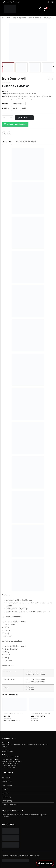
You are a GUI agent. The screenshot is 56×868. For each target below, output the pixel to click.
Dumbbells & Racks (35, 18)
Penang (15, 99)
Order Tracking (7, 785)
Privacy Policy (7, 797)
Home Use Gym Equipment (29, 94)
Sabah (20, 99)
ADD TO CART (24, 118)
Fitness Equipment (23, 96)
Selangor (31, 99)
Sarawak (25, 99)
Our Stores (6, 793)
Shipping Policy (7, 801)
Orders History (7, 781)
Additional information (26, 142)
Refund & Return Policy (10, 805)
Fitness (15, 96)
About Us (5, 789)
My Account (6, 778)
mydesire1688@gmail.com (11, 756)
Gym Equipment (38, 96)
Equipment (9, 96)
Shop (8, 18)
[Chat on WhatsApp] (45, 863)
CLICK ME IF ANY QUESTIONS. (15, 124)
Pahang (10, 99)
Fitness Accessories (10, 714)
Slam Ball (7, 716)
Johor (45, 96)
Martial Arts (52, 714)
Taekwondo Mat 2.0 (38, 716)
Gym (31, 96)
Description (7, 142)
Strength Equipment (19, 18)
